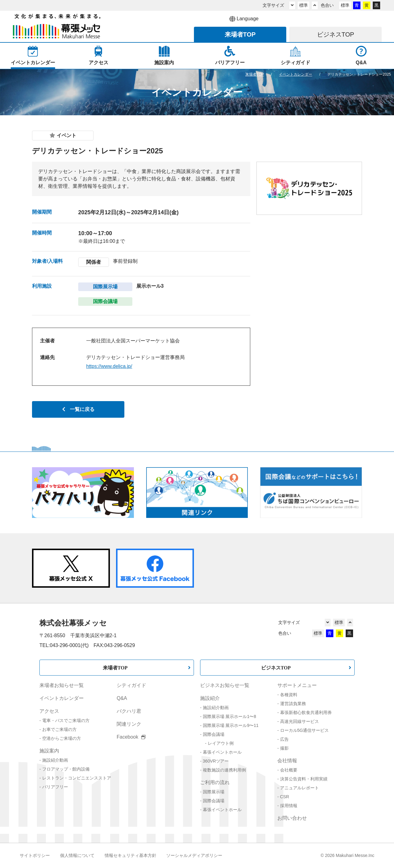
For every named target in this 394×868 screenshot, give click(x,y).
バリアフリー (55, 787)
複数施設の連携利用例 (224, 770)
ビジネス (336, 34)
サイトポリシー (35, 855)
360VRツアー (216, 761)
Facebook (131, 737)
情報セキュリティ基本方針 (131, 855)
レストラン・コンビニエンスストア (77, 778)
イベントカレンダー (62, 698)
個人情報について (77, 855)
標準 (304, 5)
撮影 (284, 748)
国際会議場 (214, 734)
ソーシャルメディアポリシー (194, 855)
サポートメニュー (297, 685)
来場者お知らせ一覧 (62, 685)
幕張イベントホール (222, 752)
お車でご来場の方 (59, 729)
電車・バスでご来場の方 (66, 720)
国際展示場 (214, 792)
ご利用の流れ (215, 782)
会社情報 (287, 761)
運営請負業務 (293, 704)
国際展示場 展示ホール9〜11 (231, 725)
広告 (284, 739)
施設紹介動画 (55, 760)
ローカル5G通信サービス (305, 730)
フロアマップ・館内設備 (66, 769)
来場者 (240, 34)
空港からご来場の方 (62, 738)
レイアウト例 (221, 743)
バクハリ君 (129, 711)
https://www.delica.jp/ (109, 366)
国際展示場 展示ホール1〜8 (229, 716)
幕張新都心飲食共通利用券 (306, 712)
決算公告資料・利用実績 (304, 779)
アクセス (49, 711)
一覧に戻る (78, 409)
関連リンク (129, 724)
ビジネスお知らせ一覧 (225, 685)
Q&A (122, 698)
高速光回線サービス (300, 721)
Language (244, 19)
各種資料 (289, 695)
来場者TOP (115, 668)
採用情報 (289, 806)
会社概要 (289, 770)
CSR (285, 797)
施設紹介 (210, 698)
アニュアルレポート (300, 788)
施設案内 (49, 751)
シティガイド (131, 685)
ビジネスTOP (276, 668)
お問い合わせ (292, 818)
